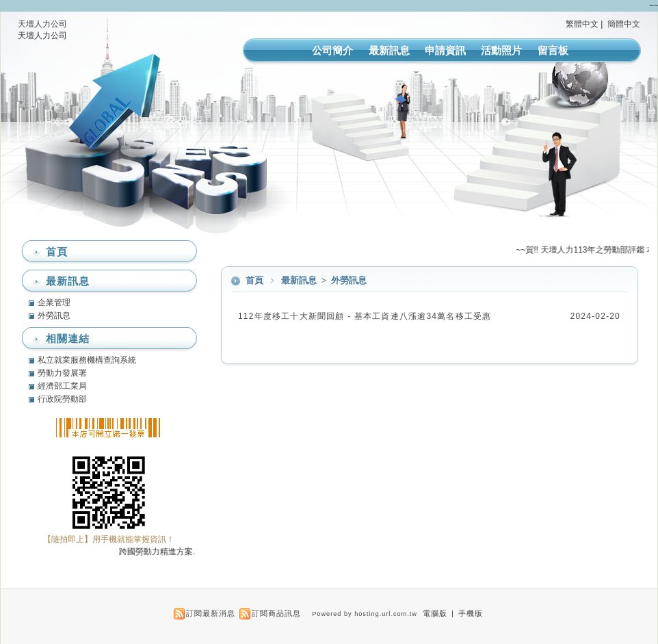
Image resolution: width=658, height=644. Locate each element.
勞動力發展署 (62, 373)
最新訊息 (389, 50)
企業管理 (54, 302)
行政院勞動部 (62, 399)
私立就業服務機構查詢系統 (87, 360)
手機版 (471, 613)
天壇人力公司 (42, 24)
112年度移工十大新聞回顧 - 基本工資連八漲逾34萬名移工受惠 (365, 316)
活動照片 (501, 50)
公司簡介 (332, 50)
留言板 (553, 50)
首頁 (254, 280)
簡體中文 (624, 24)
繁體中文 (582, 24)
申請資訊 (445, 50)
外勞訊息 (349, 280)
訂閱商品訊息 (276, 613)
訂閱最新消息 (211, 613)
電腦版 (435, 613)
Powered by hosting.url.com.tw (365, 614)
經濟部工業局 (62, 386)
